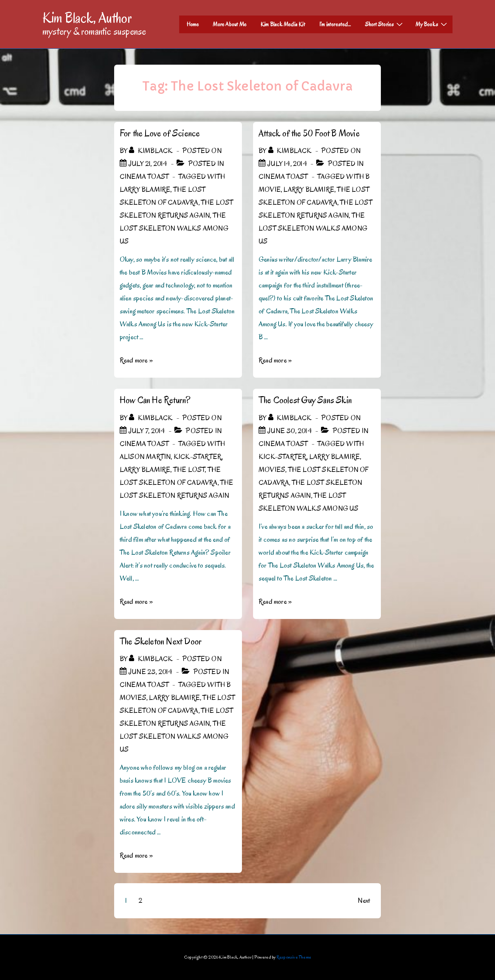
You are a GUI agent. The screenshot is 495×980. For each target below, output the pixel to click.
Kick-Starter (197, 457)
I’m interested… (335, 24)
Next (364, 901)
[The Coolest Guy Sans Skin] (290, 431)
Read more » (136, 360)
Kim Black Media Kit (283, 24)
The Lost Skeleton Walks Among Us (174, 228)
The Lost (189, 470)
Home (193, 24)
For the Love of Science (160, 133)
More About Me (230, 24)
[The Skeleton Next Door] (151, 672)
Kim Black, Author (87, 18)
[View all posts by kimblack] (151, 151)
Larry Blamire (145, 190)
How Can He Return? (155, 400)
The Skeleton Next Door (161, 641)
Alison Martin (145, 457)
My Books (432, 24)
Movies (272, 470)
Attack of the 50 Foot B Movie (309, 133)
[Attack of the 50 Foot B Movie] (287, 164)
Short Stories (385, 24)
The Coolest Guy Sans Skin (305, 400)
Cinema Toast (144, 177)
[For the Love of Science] (148, 164)
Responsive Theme (294, 957)
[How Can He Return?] (147, 431)
